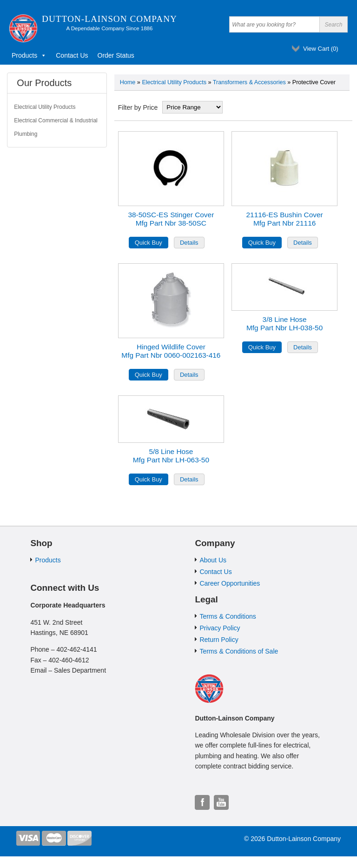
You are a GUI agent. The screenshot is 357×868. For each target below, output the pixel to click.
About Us (213, 560)
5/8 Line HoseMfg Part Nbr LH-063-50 (171, 456)
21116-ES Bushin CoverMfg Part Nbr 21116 (285, 219)
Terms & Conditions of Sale (239, 651)
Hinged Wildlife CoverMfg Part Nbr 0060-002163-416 (171, 351)
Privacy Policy (220, 628)
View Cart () (321, 49)
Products (29, 55)
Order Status (116, 55)
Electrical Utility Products (174, 82)
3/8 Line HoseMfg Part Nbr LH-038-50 (284, 324)
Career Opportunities (230, 583)
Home (128, 82)
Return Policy (219, 640)
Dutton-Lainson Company (109, 19)
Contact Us (72, 55)
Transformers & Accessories (249, 82)
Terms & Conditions (228, 616)
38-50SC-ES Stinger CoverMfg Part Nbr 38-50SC (171, 219)
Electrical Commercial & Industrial (56, 120)
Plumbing (26, 134)
